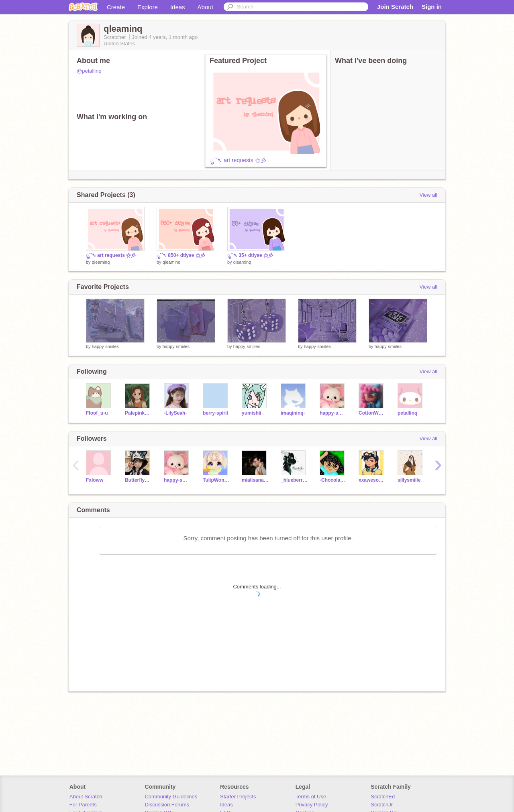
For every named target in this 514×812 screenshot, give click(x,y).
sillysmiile (409, 480)
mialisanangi (255, 480)
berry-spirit (215, 413)
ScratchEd (383, 797)
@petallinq (89, 71)
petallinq (407, 413)
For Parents (83, 805)
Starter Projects (238, 797)
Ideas (178, 7)
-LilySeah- (175, 413)
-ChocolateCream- (333, 480)
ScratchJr (382, 805)
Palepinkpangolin (138, 413)
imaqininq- (293, 413)
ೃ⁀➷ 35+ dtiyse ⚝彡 (250, 255)
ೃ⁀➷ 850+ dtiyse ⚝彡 (181, 255)
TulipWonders (216, 480)
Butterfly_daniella (138, 480)
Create (116, 7)
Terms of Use (311, 797)
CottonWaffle (372, 413)
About (205, 7)
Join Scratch (395, 7)
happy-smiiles (105, 346)
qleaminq (101, 262)
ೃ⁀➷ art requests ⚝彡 (238, 160)
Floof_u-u (97, 413)
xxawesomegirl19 (372, 480)
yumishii (252, 413)
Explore (148, 7)
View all (428, 195)
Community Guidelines (171, 797)
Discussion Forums (167, 805)
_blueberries (294, 480)
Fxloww (95, 480)
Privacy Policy (312, 805)
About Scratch (86, 797)
